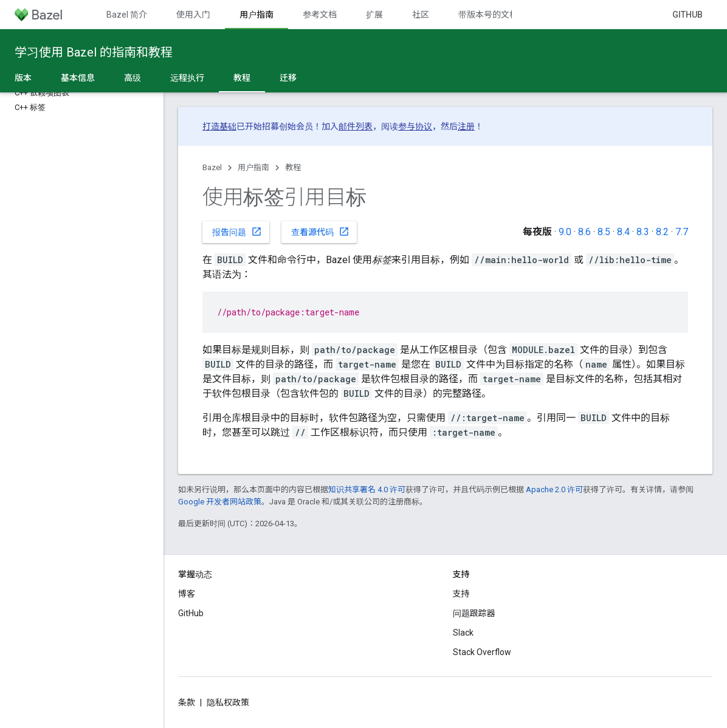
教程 (293, 167)
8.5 (604, 232)
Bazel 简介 (127, 15)
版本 (23, 78)
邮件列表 (356, 126)
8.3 (643, 232)
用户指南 (253, 167)
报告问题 (237, 232)
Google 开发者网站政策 (220, 502)
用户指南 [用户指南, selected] (257, 15)
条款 (187, 702)
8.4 (623, 232)
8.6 (584, 232)
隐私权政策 (228, 702)
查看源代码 (320, 232)
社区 (421, 15)
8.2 (662, 232)
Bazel (212, 167)
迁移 (288, 78)
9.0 (565, 232)
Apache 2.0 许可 (554, 489)
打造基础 (219, 126)
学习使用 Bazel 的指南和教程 (94, 52)
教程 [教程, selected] (242, 78)
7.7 (682, 232)
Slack (463, 633)
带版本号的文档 (488, 15)
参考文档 (320, 15)
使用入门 (193, 15)
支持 (461, 594)
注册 (466, 126)
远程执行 (187, 78)
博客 (187, 594)
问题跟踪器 (474, 613)
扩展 (374, 15)
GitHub (687, 15)
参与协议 (415, 126)
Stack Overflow (482, 652)
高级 (133, 78)
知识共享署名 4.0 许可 (367, 489)
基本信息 (78, 78)
